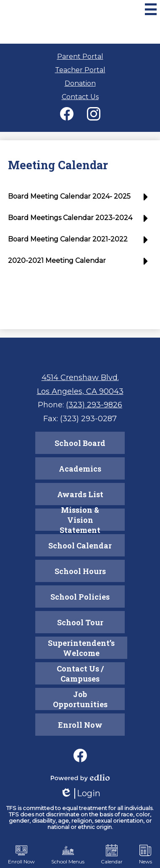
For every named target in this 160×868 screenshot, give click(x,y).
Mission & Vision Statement (80, 520)
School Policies (80, 597)
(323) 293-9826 (94, 405)
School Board (80, 443)
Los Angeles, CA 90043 (80, 391)
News (146, 855)
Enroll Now (80, 725)
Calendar (112, 855)
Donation (80, 83)
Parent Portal (80, 56)
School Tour (80, 622)
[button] (80, 200)
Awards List (80, 494)
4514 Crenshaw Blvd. (80, 378)
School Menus (68, 855)
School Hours (80, 571)
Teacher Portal (80, 70)
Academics (80, 469)
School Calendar (80, 545)
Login (80, 793)
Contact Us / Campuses (80, 674)
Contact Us (80, 97)
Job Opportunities (80, 699)
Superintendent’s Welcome (81, 648)
